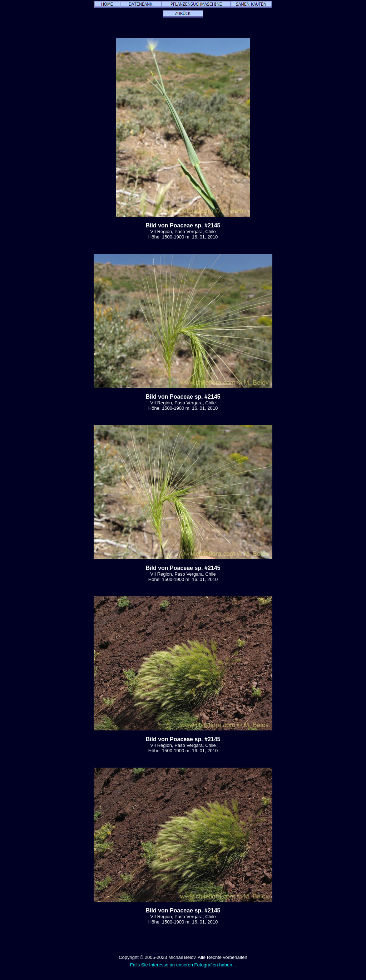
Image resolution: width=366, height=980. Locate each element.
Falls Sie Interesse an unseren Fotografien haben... (183, 965)
